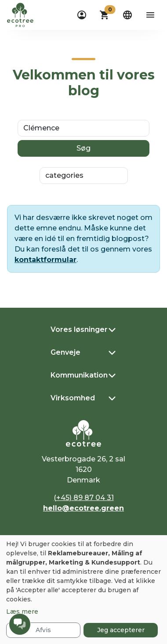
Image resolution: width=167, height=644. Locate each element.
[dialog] (83, 590)
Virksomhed (73, 398)
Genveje (65, 352)
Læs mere (22, 612)
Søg (83, 148)
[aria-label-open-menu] (150, 15)
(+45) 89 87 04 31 (84, 498)
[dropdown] (82, 15)
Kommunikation (79, 375)
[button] (105, 15)
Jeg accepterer (121, 630)
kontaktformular (45, 260)
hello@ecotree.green (83, 508)
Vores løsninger (79, 329)
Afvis (43, 630)
